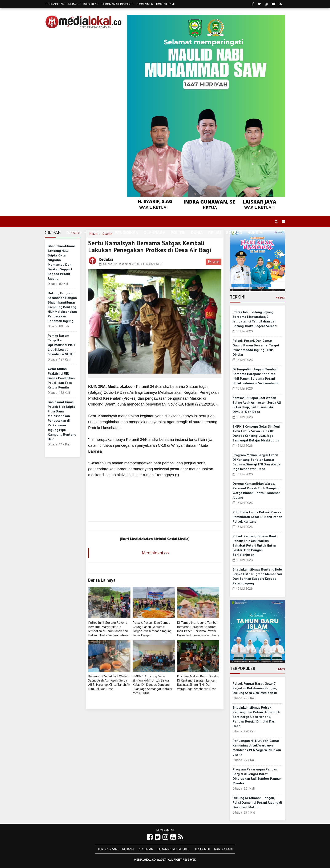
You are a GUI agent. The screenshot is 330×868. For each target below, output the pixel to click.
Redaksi (74, 4)
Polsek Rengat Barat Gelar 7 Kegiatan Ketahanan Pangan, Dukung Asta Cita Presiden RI (255, 688)
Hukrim (255, 233)
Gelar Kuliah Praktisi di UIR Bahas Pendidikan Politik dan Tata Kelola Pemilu (61, 378)
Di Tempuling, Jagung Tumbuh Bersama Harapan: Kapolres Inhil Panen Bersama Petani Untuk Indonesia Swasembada (198, 629)
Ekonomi (100, 233)
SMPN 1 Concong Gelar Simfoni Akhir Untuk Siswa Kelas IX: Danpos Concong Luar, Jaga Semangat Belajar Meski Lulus (152, 684)
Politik (178, 233)
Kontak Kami (165, 4)
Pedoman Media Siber (117, 4)
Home (53, 233)
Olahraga (154, 233)
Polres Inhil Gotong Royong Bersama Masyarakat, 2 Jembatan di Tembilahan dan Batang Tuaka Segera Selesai (108, 629)
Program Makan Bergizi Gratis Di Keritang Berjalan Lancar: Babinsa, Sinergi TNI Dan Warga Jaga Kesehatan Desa (198, 682)
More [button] (51, 243)
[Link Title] (150, 837)
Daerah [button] (74, 233)
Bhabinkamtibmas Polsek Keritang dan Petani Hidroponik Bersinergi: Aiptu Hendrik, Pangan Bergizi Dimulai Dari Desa (256, 717)
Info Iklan (91, 4)
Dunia (197, 233)
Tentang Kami (55, 4)
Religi (214, 233)
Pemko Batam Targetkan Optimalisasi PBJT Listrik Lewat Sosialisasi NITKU (62, 345)
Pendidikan (126, 233)
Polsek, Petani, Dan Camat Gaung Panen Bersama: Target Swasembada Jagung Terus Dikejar (152, 629)
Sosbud (234, 233)
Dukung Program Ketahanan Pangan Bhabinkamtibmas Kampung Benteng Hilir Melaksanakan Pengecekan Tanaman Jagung (62, 307)
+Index (281, 298)
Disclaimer (145, 4)
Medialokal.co (155, 553)
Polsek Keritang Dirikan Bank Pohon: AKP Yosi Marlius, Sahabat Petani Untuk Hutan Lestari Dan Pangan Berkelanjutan (255, 545)
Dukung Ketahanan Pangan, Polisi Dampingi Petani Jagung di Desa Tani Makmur (257, 802)
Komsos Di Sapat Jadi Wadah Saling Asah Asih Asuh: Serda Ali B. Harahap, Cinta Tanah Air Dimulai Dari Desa (109, 682)
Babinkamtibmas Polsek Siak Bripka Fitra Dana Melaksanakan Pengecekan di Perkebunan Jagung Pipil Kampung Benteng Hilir (62, 420)
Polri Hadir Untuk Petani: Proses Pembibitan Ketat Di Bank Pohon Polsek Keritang (257, 517)
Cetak (214, 262)
